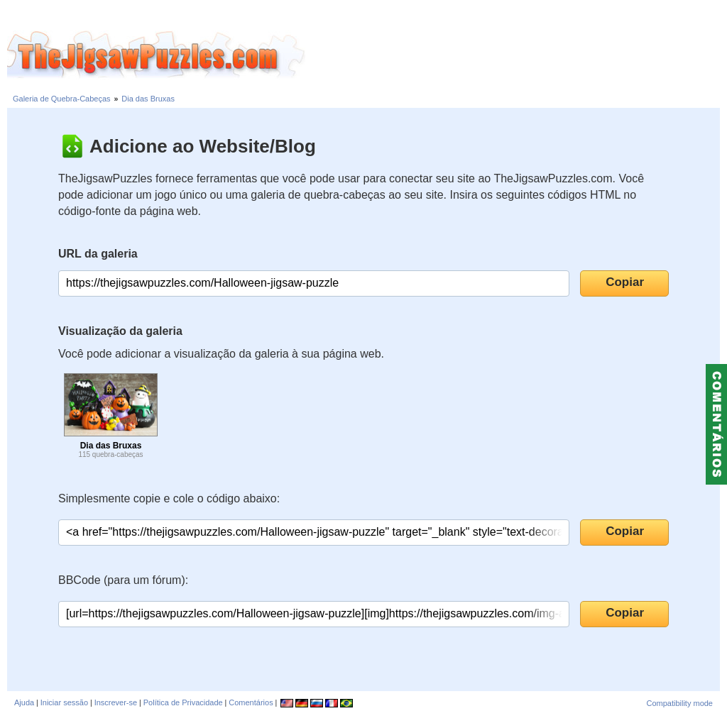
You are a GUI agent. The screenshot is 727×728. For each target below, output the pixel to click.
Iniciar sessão (64, 702)
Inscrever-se (116, 702)
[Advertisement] (516, 55)
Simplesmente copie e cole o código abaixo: (169, 498)
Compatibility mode (679, 703)
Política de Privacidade (183, 702)
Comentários (251, 702)
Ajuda (24, 702)
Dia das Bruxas (148, 99)
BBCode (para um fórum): (123, 580)
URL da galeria (98, 254)
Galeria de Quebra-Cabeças (62, 99)
